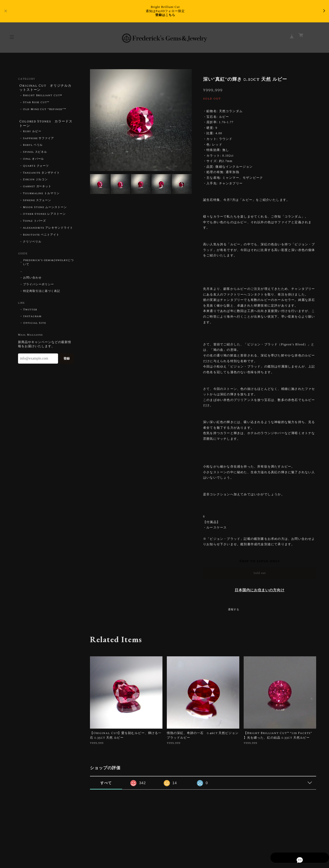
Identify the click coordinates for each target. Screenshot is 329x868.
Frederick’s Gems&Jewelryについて (48, 265)
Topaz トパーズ (35, 223)
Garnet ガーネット (37, 189)
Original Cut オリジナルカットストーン (46, 88)
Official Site (34, 326)
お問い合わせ (32, 280)
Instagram (32, 319)
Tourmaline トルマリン (41, 196)
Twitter (30, 312)
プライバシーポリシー (39, 287)
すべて (106, 783)
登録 (67, 361)
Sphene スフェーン (37, 203)
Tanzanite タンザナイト (41, 175)
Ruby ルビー (32, 134)
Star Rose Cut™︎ (36, 104)
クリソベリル (32, 244)
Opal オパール (34, 161)
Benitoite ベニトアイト (41, 237)
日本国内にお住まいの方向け (260, 590)
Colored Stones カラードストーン (45, 125)
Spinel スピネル (35, 155)
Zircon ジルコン (35, 182)
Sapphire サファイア (38, 141)
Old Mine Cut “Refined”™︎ (45, 111)
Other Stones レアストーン (44, 217)
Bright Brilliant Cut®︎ (43, 97)
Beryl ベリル (33, 148)
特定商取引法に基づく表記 (42, 294)
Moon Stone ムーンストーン (45, 210)
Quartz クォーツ (36, 168)
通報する (234, 610)
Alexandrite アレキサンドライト (48, 230)
